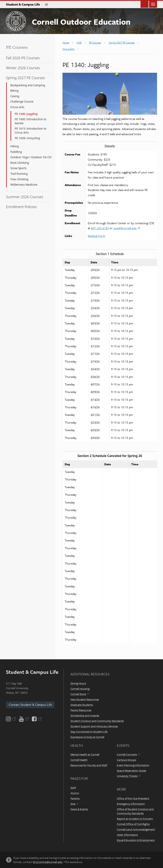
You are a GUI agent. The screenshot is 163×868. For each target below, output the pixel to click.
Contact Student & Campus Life (30, 705)
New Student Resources (85, 699)
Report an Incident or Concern (135, 819)
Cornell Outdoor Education (81, 22)
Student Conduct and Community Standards (97, 721)
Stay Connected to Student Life (89, 732)
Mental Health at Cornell (85, 754)
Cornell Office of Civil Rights (133, 824)
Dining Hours (78, 683)
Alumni (75, 793)
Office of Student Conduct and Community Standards (135, 811)
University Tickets (129, 776)
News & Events (79, 809)
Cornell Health (79, 760)
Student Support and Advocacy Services (94, 726)
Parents (75, 798)
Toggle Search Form (144, 4)
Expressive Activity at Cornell (87, 737)
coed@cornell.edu (127, 228)
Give (74, 804)
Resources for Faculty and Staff (89, 765)
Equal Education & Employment (136, 840)
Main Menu (153, 4)
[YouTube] (24, 719)
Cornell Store (80, 694)
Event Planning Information (133, 765)
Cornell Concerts (128, 754)
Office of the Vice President (133, 798)
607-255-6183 (100, 228)
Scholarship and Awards (85, 715)
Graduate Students (82, 705)
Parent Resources (81, 710)
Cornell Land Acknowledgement (136, 829)
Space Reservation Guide (131, 771)
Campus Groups (126, 760)
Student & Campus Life (24, 4)
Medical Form (96, 236)
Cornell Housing (80, 689)
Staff (73, 788)
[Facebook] (37, 719)
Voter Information (127, 835)
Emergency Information (131, 804)
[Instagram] (11, 719)
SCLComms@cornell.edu (49, 862)
